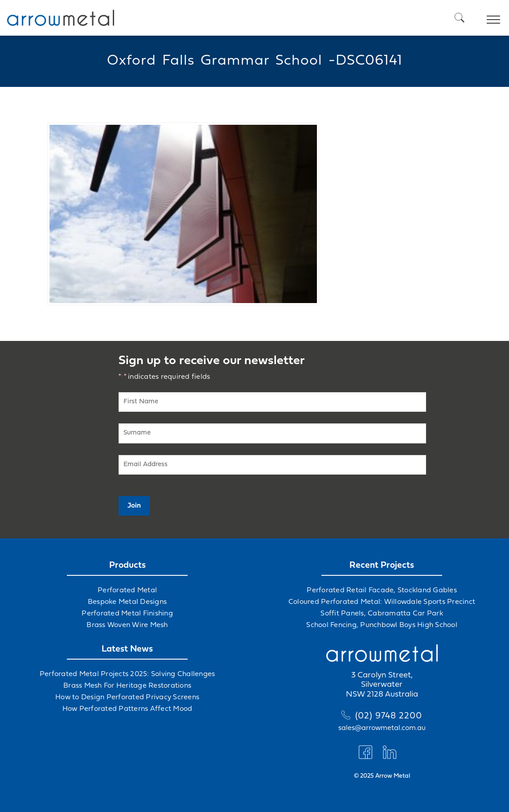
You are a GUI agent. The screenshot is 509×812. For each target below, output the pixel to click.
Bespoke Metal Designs (127, 602)
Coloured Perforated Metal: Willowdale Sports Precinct (382, 602)
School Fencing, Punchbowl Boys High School (382, 625)
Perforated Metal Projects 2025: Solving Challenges (127, 674)
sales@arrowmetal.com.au (382, 728)
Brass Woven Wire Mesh (127, 625)
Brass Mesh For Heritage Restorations (127, 686)
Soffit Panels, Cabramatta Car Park (382, 614)
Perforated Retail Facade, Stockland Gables (382, 591)
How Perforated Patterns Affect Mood (127, 709)
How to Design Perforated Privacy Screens (127, 697)
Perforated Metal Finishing (127, 614)
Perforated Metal (127, 591)
